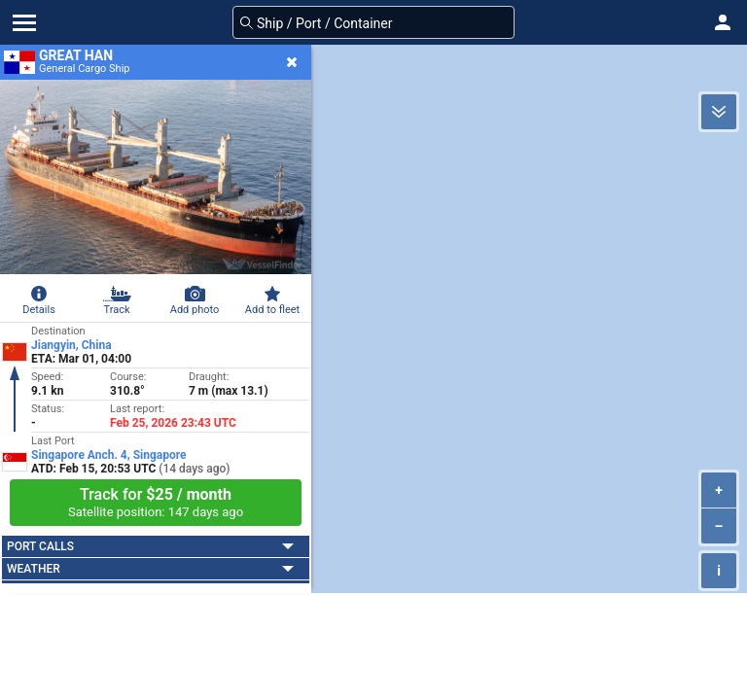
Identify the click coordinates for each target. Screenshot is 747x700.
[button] (723, 22)
